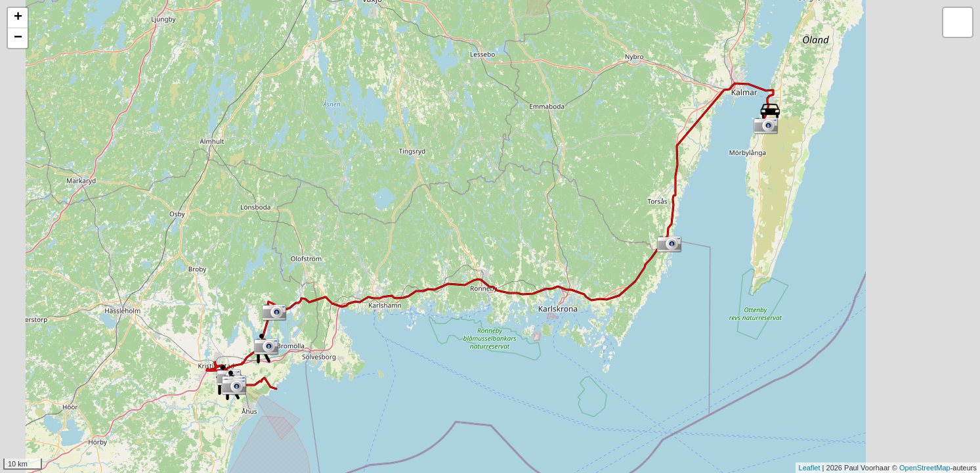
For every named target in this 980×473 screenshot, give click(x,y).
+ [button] (18, 18)
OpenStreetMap (925, 468)
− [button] (18, 38)
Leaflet (810, 468)
